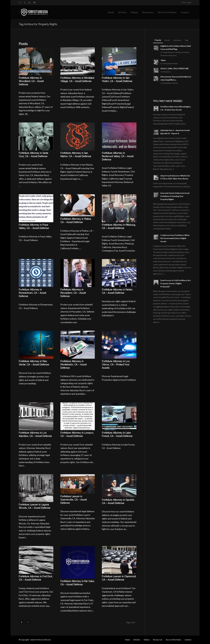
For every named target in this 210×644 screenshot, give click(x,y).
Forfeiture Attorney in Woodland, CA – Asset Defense (31, 81)
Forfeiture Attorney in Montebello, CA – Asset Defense (73, 365)
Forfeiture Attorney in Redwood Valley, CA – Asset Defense (118, 156)
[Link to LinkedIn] (30, 2)
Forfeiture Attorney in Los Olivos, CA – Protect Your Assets (116, 365)
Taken (163, 60)
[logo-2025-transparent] (35, 12)
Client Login (186, 2)
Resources (167, 72)
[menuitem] (185, 2)
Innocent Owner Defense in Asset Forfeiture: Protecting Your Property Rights (175, 196)
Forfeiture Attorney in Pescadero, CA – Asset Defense (73, 293)
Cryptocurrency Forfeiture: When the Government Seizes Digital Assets (175, 238)
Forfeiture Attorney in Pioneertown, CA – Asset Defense (32, 293)
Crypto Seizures (169, 52)
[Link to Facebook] (25, 2)
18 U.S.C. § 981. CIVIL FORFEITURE (175, 68)
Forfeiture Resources (169, 55)
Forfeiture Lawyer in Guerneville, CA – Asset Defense (74, 500)
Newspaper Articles (170, 63)
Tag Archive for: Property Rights (38, 24)
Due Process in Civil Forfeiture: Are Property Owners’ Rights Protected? (176, 283)
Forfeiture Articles (182, 52)
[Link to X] (20, 2)
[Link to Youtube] (35, 2)
